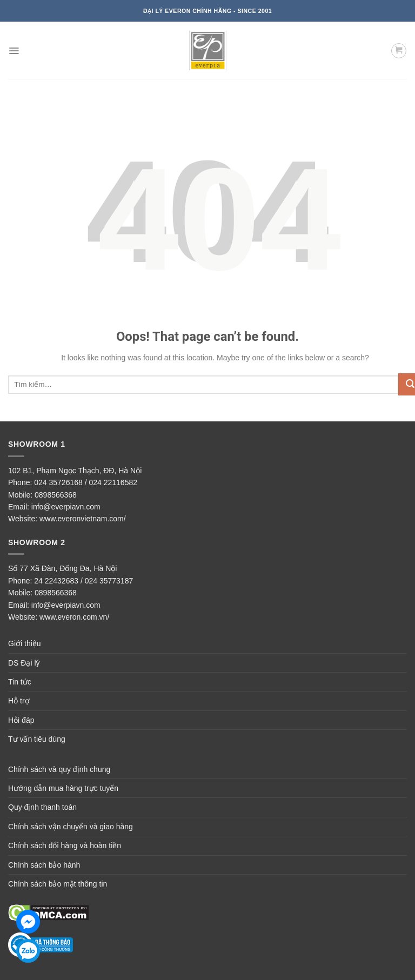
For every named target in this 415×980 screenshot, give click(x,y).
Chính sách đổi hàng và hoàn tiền (65, 845)
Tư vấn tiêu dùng (37, 739)
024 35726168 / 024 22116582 (86, 482)
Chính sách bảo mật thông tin (58, 884)
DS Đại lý (24, 663)
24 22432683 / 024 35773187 (83, 581)
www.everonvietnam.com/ (83, 519)
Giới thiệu (25, 643)
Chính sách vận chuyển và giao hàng (71, 827)
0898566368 (56, 495)
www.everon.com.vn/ (74, 617)
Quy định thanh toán (42, 807)
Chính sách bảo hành (44, 865)
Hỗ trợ (19, 701)
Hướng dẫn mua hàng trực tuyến (63, 788)
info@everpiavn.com (66, 507)
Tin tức (20, 682)
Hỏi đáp (21, 720)
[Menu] (14, 51)
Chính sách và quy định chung (59, 769)
